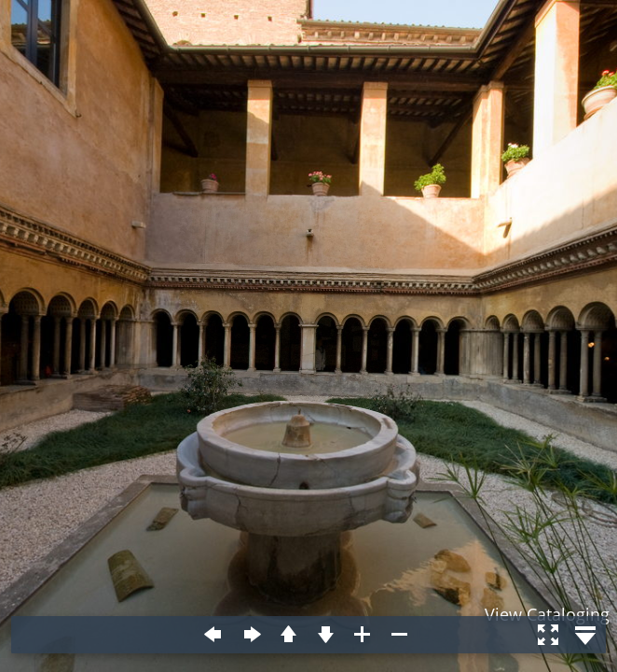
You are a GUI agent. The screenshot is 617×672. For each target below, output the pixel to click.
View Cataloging (547, 614)
